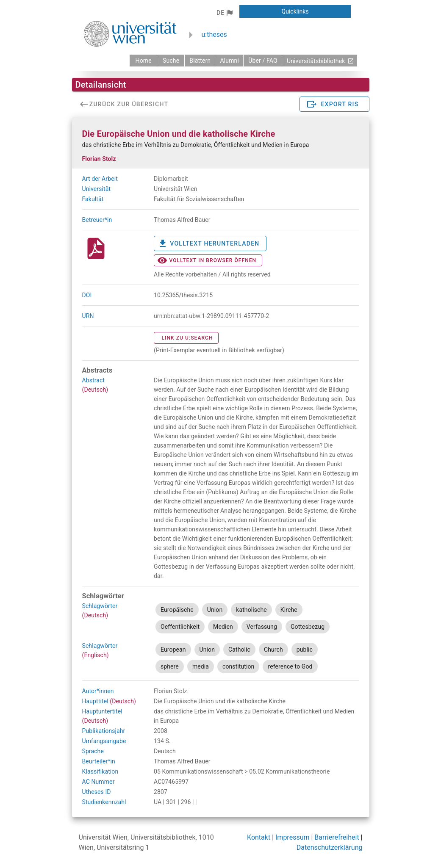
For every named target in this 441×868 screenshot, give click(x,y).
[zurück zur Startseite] (143, 61)
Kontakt (259, 837)
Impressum (293, 837)
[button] (224, 13)
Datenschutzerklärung (330, 847)
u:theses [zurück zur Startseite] (214, 35)
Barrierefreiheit (337, 837)
